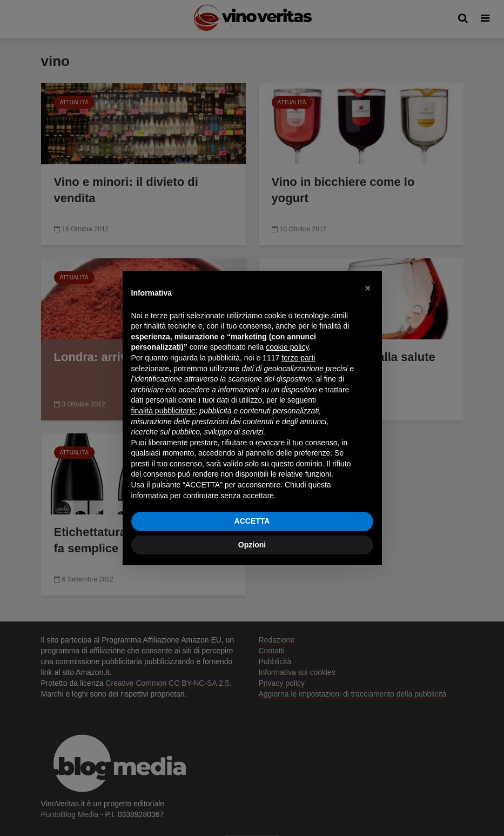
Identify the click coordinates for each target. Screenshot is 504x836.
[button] (368, 288)
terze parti (298, 358)
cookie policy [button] (287, 347)
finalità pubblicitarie (163, 411)
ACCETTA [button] (252, 521)
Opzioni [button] (252, 545)
